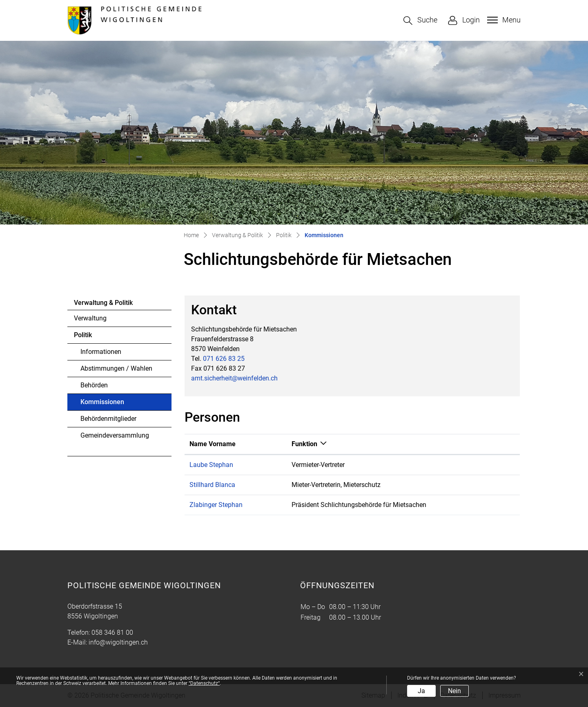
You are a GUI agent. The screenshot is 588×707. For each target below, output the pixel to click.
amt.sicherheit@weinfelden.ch (234, 378)
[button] (420, 21)
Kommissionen (103, 404)
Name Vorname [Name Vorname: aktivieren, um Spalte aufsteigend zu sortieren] (213, 444)
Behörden (94, 385)
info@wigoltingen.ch (118, 642)
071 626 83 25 (224, 359)
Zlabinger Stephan (216, 505)
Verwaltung (90, 318)
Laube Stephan (211, 465)
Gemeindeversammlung (115, 435)
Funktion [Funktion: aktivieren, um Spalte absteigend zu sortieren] (304, 444)
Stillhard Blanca (212, 485)
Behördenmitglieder (108, 419)
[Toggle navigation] (503, 20)
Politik (83, 335)
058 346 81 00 (112, 633)
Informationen (101, 352)
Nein (454, 691)
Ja (421, 691)
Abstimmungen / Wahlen (116, 368)
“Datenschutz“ (204, 683)
